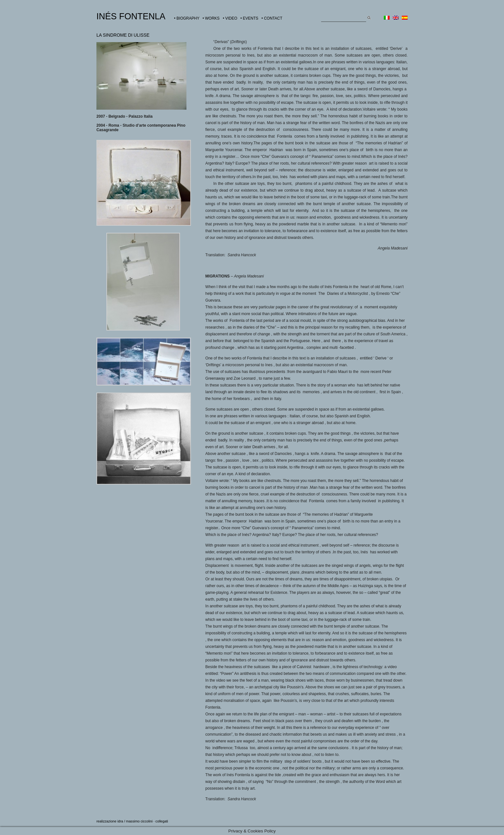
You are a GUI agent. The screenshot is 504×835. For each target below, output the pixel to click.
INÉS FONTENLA (131, 16)
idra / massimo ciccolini (135, 821)
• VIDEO (230, 18)
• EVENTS (249, 18)
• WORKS (211, 18)
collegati (162, 821)
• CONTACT (272, 18)
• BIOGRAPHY (187, 18)
